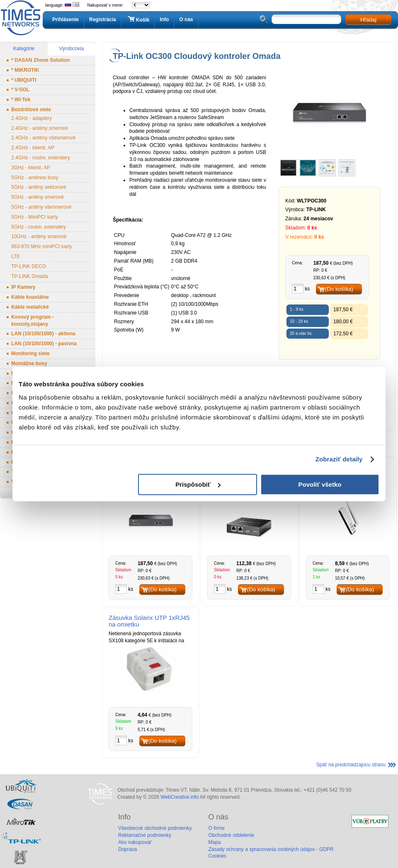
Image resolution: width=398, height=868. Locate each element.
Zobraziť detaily (339, 459)
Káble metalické (30, 307)
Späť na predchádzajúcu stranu (351, 765)
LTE (16, 256)
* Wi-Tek (21, 100)
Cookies (217, 856)
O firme (216, 828)
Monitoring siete (30, 354)
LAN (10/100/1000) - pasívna (44, 344)
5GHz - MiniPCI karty (35, 217)
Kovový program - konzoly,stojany (33, 321)
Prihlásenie (66, 20)
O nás (186, 20)
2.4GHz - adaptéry (32, 118)
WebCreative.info (180, 797)
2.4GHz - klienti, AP (33, 148)
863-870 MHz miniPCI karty (42, 246)
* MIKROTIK (25, 70)
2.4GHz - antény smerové (40, 128)
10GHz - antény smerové (39, 237)
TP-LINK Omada (30, 276)
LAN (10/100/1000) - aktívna (43, 334)
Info (164, 20)
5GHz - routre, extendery (39, 227)
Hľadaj (368, 20)
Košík (138, 20)
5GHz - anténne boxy (35, 178)
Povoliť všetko (320, 484)
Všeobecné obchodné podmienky (155, 828)
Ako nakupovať (135, 842)
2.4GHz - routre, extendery (41, 158)
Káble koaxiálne (30, 297)
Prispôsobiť (198, 484)
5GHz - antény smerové (38, 197)
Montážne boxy (29, 363)
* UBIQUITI (24, 80)
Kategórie (24, 49)
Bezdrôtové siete (31, 110)
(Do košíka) (339, 289)
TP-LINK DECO (29, 266)
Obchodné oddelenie (231, 835)
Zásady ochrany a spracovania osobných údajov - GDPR (271, 849)
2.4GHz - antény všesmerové (43, 138)
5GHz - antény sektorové (39, 187)
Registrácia (103, 20)
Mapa (214, 842)
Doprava (127, 849)
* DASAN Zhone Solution (40, 60)
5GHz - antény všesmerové (41, 207)
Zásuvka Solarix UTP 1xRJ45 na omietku (149, 621)
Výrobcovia (72, 49)
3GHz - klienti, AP (31, 168)
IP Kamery (23, 287)
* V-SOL (20, 90)
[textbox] (306, 19)
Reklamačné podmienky (145, 835)
